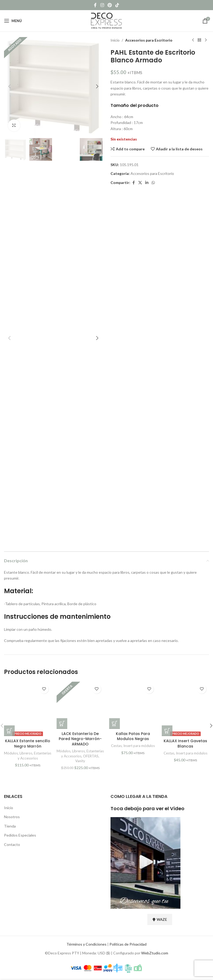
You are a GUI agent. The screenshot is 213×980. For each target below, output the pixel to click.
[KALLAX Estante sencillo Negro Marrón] (28, 709)
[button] (9, 86)
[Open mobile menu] (13, 21)
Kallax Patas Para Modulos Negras (133, 736)
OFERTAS (91, 756)
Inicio (115, 40)
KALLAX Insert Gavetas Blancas (185, 744)
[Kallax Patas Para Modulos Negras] (133, 705)
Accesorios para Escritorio (149, 40)
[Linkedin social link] (147, 183)
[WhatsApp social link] (153, 183)
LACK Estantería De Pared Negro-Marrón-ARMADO (80, 739)
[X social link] (140, 183)
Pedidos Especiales (20, 835)
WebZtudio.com (155, 953)
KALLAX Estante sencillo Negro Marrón (28, 744)
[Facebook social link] (95, 5)
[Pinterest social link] (110, 5)
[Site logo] (106, 20)
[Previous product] (193, 40)
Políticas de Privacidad (128, 944)
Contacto (12, 844)
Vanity (80, 761)
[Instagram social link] (102, 5)
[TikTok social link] (117, 5)
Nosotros (12, 817)
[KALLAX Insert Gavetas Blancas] (185, 709)
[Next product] (206, 40)
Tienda (10, 826)
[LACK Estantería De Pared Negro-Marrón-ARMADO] (80, 705)
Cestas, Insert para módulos (133, 746)
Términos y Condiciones (86, 944)
